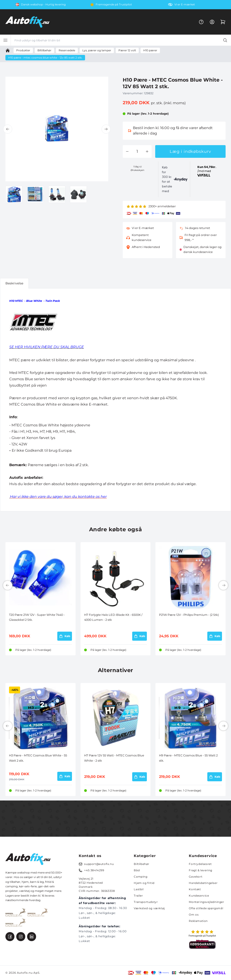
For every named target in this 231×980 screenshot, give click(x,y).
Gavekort (196, 877)
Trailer (138, 896)
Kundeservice (199, 896)
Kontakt (195, 889)
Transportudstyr (146, 902)
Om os (194, 915)
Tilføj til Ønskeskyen (137, 168)
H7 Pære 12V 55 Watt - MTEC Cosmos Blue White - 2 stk (114, 758)
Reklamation (198, 921)
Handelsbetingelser (203, 883)
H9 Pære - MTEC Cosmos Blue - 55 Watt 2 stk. (188, 758)
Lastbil (139, 889)
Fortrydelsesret (200, 864)
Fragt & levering (201, 870)
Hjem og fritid (144, 883)
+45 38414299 (94, 870)
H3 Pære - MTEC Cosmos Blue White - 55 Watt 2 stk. (38, 758)
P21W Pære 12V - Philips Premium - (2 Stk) (189, 615)
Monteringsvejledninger (206, 902)
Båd (137, 870)
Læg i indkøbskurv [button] (190, 151)
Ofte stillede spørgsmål (206, 908)
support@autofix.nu (99, 864)
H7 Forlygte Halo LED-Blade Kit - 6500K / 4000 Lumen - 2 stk (113, 617)
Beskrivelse (14, 283)
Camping (141, 877)
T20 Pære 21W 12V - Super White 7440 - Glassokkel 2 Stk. (37, 617)
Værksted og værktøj (149, 908)
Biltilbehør (142, 864)
